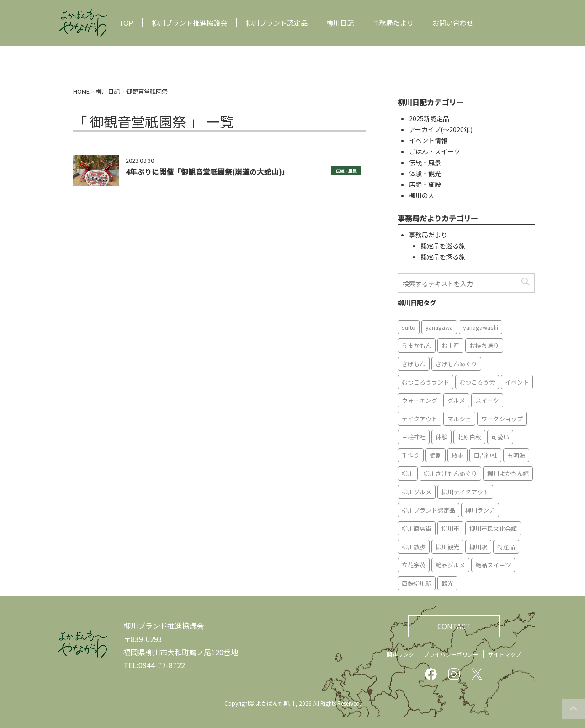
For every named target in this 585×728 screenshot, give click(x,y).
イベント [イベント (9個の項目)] (517, 382)
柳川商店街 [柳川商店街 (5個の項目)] (417, 528)
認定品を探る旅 (443, 257)
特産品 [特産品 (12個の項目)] (506, 547)
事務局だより (393, 23)
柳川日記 (340, 23)
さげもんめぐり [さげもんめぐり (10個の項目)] (456, 364)
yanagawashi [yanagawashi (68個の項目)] (481, 327)
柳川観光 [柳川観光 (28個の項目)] (447, 547)
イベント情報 (428, 140)
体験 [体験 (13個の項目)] (441, 437)
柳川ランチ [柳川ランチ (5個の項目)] (480, 510)
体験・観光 (425, 173)
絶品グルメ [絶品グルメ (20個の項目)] (450, 565)
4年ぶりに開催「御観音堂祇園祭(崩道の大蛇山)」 (207, 171)
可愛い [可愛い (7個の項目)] (500, 437)
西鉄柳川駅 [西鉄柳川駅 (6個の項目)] (417, 583)
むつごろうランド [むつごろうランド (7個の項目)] (425, 382)
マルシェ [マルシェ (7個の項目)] (459, 419)
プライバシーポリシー (451, 654)
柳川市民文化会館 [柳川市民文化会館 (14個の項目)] (493, 528)
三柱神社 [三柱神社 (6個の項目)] (414, 437)
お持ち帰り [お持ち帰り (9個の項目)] (484, 345)
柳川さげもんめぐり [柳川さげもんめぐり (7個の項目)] (450, 474)
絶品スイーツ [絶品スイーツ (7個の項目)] (493, 565)
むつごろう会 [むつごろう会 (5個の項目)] (477, 382)
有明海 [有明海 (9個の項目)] (516, 455)
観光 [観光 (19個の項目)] (447, 583)
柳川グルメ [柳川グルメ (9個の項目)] (417, 492)
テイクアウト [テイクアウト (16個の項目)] (420, 419)
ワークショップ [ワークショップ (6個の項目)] (502, 419)
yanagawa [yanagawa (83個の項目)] (439, 327)
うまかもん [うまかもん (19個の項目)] (417, 345)
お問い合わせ (453, 23)
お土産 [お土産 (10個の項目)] (450, 345)
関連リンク (400, 654)
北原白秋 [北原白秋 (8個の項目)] (469, 437)
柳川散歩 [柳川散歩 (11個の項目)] (414, 547)
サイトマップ (505, 654)
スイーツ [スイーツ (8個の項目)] (487, 400)
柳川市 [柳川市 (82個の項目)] (450, 528)
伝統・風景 (346, 171)
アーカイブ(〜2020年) (441, 129)
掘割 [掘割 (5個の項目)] (436, 455)
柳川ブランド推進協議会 (189, 23)
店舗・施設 (425, 184)
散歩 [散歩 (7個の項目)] (457, 455)
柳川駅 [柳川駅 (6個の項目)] (478, 547)
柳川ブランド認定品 (277, 23)
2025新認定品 (429, 118)
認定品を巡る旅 (443, 246)
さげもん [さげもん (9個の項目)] (414, 364)
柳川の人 (422, 195)
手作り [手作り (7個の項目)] (411, 455)
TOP (126, 23)
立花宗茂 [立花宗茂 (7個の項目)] (414, 565)
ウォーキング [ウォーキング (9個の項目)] (420, 400)
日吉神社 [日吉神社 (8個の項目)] (485, 455)
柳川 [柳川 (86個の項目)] (408, 474)
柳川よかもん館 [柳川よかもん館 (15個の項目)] (508, 474)
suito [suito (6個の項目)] (409, 327)
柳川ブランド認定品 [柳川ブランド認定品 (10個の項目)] (428, 510)
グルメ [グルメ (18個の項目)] (456, 400)
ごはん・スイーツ (435, 151)
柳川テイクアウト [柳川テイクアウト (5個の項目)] (465, 492)
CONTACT (454, 626)
